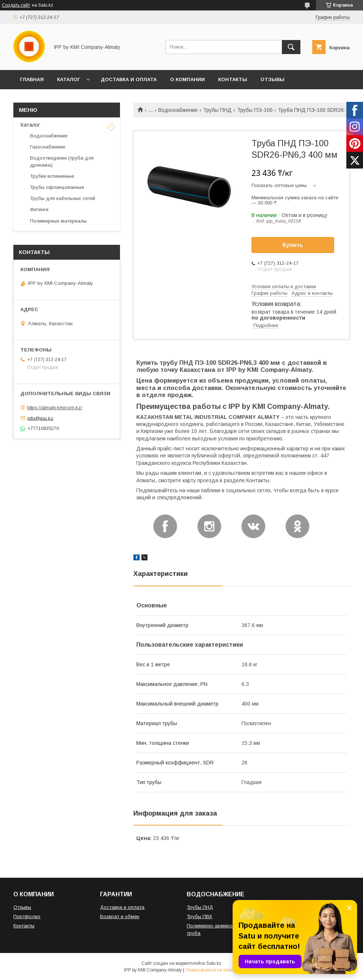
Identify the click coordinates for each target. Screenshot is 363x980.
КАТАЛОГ (69, 79)
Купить (293, 245)
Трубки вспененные (52, 176)
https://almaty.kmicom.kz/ (55, 408)
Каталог (30, 125)
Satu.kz (214, 963)
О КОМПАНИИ (187, 79)
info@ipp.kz (40, 418)
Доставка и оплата (122, 907)
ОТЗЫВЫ (272, 79)
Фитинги (39, 209)
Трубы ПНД (217, 110)
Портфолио (27, 916)
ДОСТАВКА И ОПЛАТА (129, 79)
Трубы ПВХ (199, 916)
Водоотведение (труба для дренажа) (62, 161)
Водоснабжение (178, 110)
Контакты (24, 926)
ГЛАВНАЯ (32, 79)
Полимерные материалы (58, 221)
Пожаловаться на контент (212, 970)
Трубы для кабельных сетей (63, 198)
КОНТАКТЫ (233, 79)
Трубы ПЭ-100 (255, 110)
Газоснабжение (48, 147)
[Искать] (291, 47)
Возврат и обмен (120, 916)
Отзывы (22, 907)
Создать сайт (16, 5)
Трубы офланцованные (57, 187)
